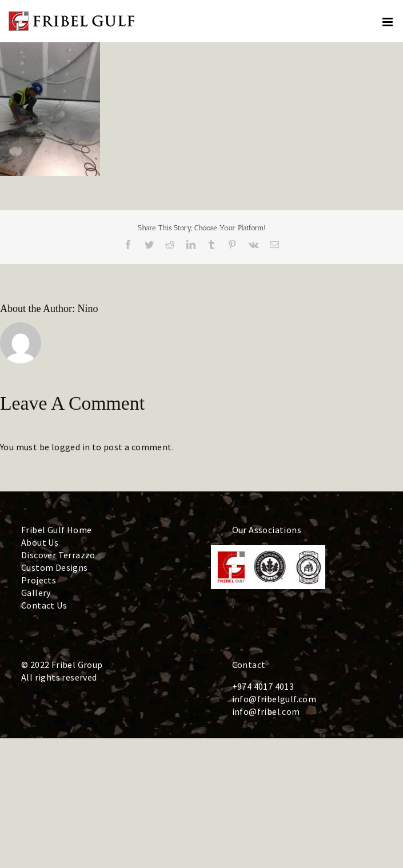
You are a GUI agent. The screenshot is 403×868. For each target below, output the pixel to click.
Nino (88, 309)
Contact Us (44, 605)
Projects (39, 580)
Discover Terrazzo (58, 555)
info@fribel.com (266, 711)
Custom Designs (55, 567)
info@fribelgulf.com (274, 699)
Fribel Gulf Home (56, 530)
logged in (71, 447)
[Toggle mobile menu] (388, 22)
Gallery (36, 593)
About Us (40, 542)
